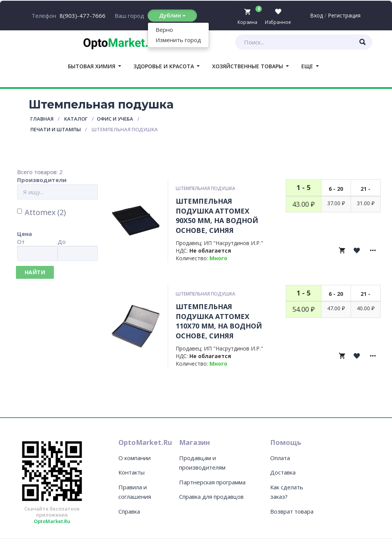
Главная (42, 119)
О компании (135, 458)
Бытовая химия (92, 66)
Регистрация (344, 15)
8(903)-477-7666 (83, 16)
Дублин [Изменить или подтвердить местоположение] (172, 15)
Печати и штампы (56, 129)
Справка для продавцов (211, 497)
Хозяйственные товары (248, 66)
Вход (316, 15)
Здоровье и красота (164, 66)
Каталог (76, 119)
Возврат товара (292, 511)
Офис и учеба (115, 119)
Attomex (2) (42, 212)
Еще (307, 66)
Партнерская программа (212, 482)
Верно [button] (164, 30)
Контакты (131, 472)
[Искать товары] (363, 42)
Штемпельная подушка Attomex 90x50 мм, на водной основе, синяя (217, 216)
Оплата (280, 458)
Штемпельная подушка (205, 188)
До (62, 242)
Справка (129, 511)
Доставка (283, 472)
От (21, 242)
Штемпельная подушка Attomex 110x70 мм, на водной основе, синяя (219, 321)
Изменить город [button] (178, 40)
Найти (35, 272)
